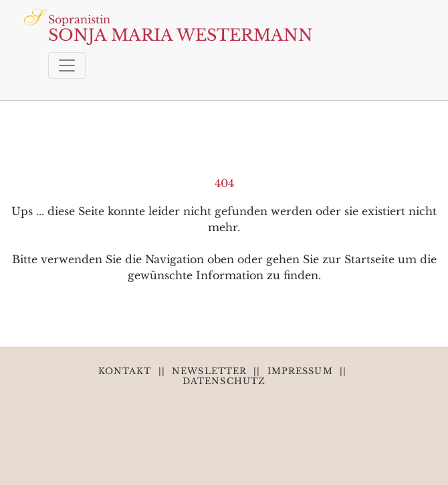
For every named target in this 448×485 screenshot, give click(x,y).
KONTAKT (125, 371)
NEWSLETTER (209, 371)
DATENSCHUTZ (224, 381)
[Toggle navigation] (67, 65)
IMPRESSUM (300, 371)
